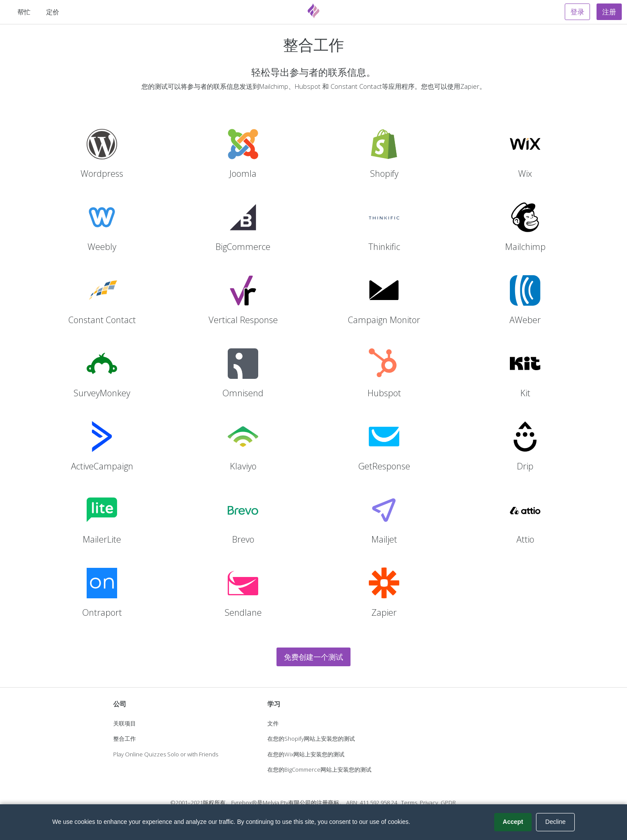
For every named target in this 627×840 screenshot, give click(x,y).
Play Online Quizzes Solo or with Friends (166, 754)
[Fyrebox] (313, 11)
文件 (273, 723)
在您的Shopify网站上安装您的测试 (311, 739)
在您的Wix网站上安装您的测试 (306, 754)
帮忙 (24, 12)
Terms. (410, 803)
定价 (53, 12)
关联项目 (125, 723)
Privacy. (430, 803)
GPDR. (449, 803)
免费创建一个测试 (313, 657)
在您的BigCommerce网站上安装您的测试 (319, 769)
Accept (513, 822)
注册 (609, 12)
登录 (577, 12)
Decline (555, 822)
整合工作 (125, 739)
